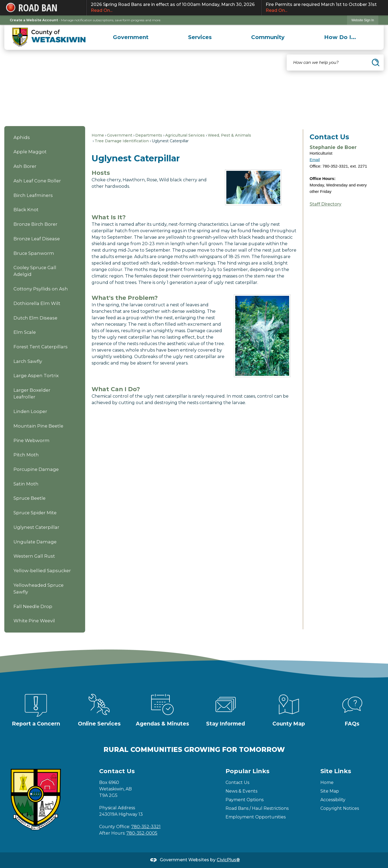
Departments (149, 135)
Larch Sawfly (28, 361)
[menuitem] (131, 37)
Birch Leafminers (33, 195)
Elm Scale (25, 332)
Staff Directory (325, 204)
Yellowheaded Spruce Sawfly (39, 588)
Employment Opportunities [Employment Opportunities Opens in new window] (256, 817)
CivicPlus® (228, 860)
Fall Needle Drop (33, 606)
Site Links (336, 771)
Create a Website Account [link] (34, 20)
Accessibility (333, 800)
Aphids (22, 137)
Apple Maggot (30, 152)
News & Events (241, 791)
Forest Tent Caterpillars (41, 347)
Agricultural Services (185, 135)
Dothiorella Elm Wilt (37, 303)
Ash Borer (25, 166)
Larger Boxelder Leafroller (32, 393)
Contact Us (237, 782)
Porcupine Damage (36, 469)
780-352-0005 (142, 833)
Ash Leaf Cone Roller (37, 181)
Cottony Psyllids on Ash (41, 289)
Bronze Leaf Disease (37, 239)
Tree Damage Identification (122, 141)
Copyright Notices (340, 808)
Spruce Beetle (30, 498)
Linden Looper (30, 411)
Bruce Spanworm (34, 253)
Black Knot (26, 210)
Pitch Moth (26, 455)
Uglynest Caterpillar (36, 527)
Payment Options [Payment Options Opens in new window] (245, 800)
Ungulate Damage (35, 542)
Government (120, 135)
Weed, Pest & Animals (229, 135)
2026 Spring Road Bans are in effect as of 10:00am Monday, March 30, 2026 (174, 8)
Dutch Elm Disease (35, 318)
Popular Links (247, 771)
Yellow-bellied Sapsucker (42, 571)
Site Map (330, 791)
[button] (376, 63)
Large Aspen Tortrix (36, 376)
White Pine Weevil (34, 621)
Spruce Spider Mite (35, 513)
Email (315, 160)
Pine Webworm (32, 440)
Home (98, 135)
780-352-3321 (146, 827)
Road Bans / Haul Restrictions (257, 808)
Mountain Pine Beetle (38, 426)
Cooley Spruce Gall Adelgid (35, 271)
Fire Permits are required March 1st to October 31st (322, 8)
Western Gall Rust (34, 556)
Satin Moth (26, 484)
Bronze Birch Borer (35, 224)
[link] (363, 20)
